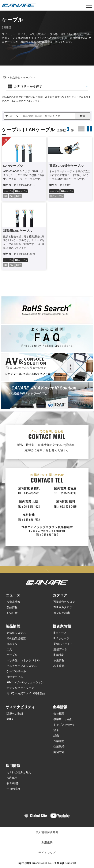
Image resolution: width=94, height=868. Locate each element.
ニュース (13, 595)
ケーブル (28, 77)
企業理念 (59, 741)
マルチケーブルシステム (22, 666)
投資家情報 (13, 602)
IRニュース (60, 633)
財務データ (60, 649)
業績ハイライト (63, 644)
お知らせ (12, 613)
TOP (5, 77)
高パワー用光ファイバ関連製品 (26, 693)
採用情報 (13, 765)
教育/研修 (13, 783)
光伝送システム (16, 633)
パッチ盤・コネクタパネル (23, 660)
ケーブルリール (16, 671)
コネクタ (12, 644)
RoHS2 (10, 719)
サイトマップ (47, 852)
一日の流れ (13, 789)
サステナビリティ (20, 707)
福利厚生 (12, 778)
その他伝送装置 (16, 638)
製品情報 (15, 77)
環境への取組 (15, 713)
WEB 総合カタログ (64, 602)
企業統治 (59, 746)
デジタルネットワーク (20, 688)
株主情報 (59, 660)
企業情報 (60, 707)
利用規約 (47, 842)
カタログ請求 (62, 613)
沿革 (56, 730)
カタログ (60, 595)
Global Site (38, 816)
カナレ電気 (19, 5)
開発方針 (59, 752)
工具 (9, 649)
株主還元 (59, 666)
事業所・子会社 (63, 719)
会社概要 (59, 713)
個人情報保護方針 (47, 832)
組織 (56, 735)
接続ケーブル (15, 677)
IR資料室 (59, 655)
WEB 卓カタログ (63, 607)
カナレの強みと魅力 (19, 772)
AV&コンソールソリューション (25, 682)
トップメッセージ (64, 724)
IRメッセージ (61, 638)
